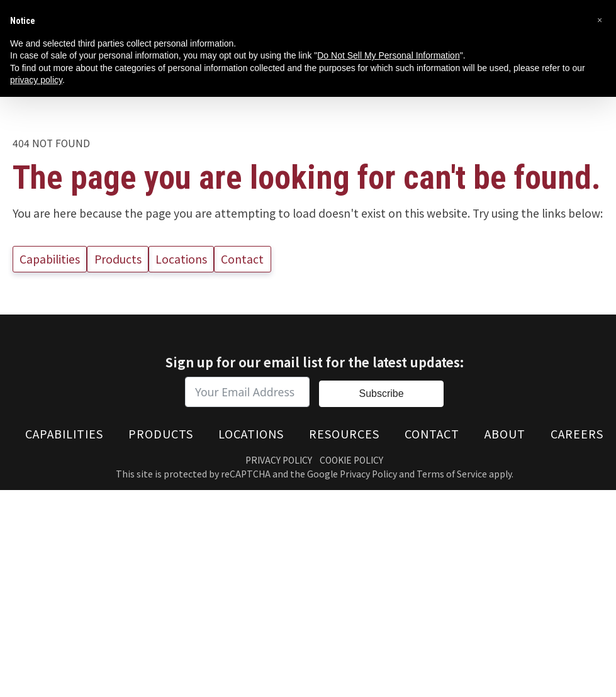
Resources (344, 433)
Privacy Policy (279, 459)
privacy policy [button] (36, 80)
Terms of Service (452, 474)
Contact (242, 259)
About (505, 433)
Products (118, 259)
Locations (181, 259)
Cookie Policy (351, 459)
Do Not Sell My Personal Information (388, 55)
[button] (600, 20)
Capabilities (50, 259)
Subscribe (381, 393)
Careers (577, 433)
